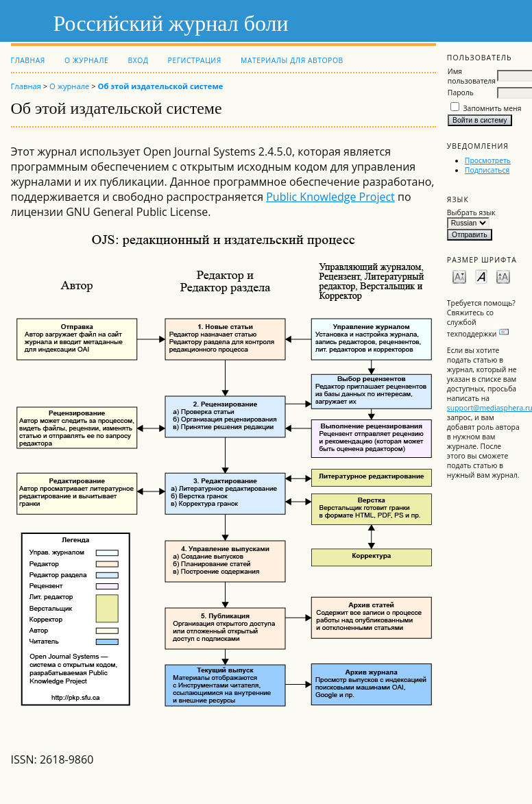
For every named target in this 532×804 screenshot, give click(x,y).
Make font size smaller (459, 276)
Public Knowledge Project (330, 197)
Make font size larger (503, 276)
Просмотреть (488, 160)
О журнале (86, 60)
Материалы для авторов (292, 60)
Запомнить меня (493, 108)
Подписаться (487, 170)
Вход (138, 60)
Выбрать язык (471, 212)
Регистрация (195, 60)
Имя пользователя (472, 76)
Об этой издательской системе (161, 86)
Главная (28, 60)
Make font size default (481, 276)
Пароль (461, 93)
